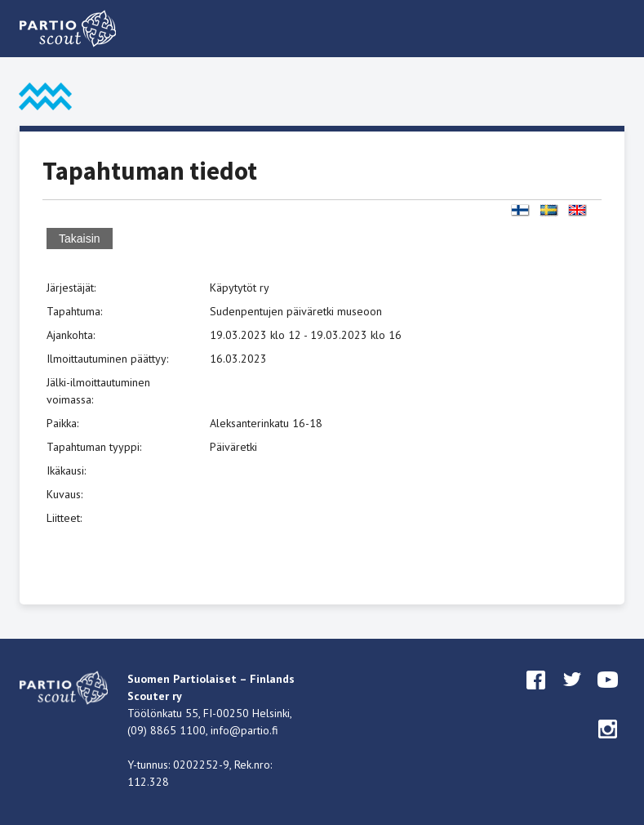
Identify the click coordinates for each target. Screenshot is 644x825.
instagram (608, 744)
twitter (572, 695)
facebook (536, 695)
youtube (608, 695)
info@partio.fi (244, 730)
